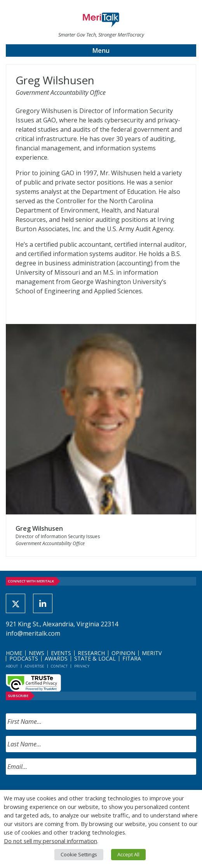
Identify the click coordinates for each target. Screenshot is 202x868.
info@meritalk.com (33, 633)
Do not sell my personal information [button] (50, 841)
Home (14, 653)
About (12, 666)
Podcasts (24, 658)
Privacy (82, 666)
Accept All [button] (128, 854)
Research (91, 653)
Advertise (34, 666)
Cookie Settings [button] (79, 854)
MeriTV (152, 653)
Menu (101, 51)
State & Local (95, 658)
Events (61, 653)
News (37, 653)
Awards (56, 658)
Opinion (123, 653)
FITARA (132, 658)
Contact (59, 666)
